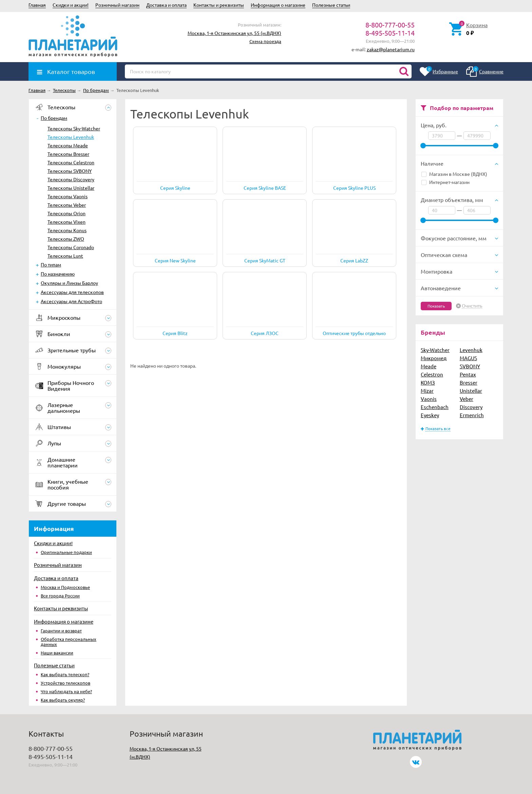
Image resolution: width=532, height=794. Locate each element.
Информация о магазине (278, 5)
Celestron (432, 374)
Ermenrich (472, 415)
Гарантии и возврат (61, 631)
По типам (51, 264)
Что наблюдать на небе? (66, 691)
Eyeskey (430, 415)
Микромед (434, 358)
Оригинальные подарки (66, 552)
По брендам (54, 118)
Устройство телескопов (65, 683)
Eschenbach (435, 407)
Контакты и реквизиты (219, 5)
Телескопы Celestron (71, 162)
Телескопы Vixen (66, 222)
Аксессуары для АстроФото (71, 301)
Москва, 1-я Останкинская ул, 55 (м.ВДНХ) (234, 33)
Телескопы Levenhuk (71, 137)
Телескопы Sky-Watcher (74, 128)
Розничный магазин (117, 5)
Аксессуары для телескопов (72, 292)
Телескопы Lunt (65, 256)
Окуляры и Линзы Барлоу (69, 283)
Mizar (427, 391)
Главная (37, 5)
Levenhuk (471, 350)
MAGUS (468, 358)
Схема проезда (265, 41)
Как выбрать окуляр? (63, 700)
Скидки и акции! (71, 5)
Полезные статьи (331, 5)
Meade (429, 366)
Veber (467, 399)
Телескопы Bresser (68, 154)
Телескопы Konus (67, 230)
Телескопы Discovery (71, 179)
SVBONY (470, 366)
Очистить (472, 306)
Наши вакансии (57, 653)
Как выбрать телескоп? (65, 674)
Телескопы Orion (66, 213)
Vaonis (429, 399)
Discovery (471, 407)
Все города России (60, 596)
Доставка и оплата (166, 5)
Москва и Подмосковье (65, 587)
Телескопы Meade (68, 145)
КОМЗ (428, 382)
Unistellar (471, 391)
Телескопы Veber (67, 205)
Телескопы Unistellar (71, 188)
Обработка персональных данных (69, 642)
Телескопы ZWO (66, 239)
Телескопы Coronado (71, 247)
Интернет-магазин (445, 182)
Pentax (468, 374)
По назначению (58, 274)
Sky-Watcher (435, 350)
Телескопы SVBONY (70, 171)
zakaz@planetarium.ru (391, 49)
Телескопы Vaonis (68, 196)
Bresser (469, 382)
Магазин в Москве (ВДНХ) (454, 174)
